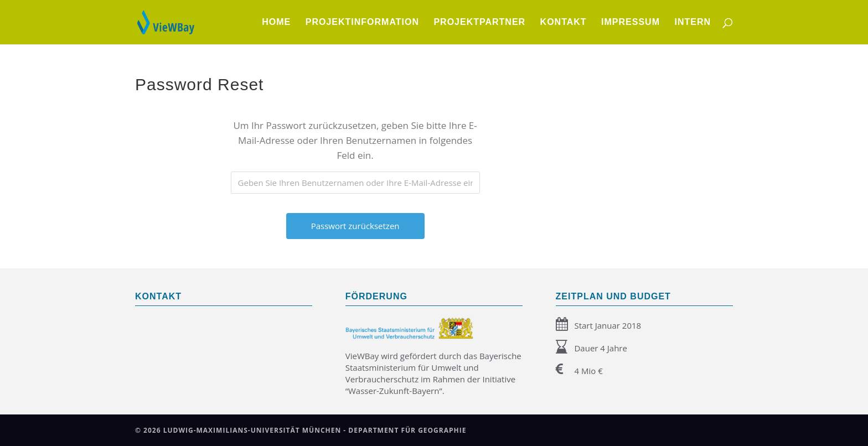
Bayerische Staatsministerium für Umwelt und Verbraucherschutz (433, 367)
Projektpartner (479, 22)
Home (276, 22)
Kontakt (564, 22)
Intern (693, 22)
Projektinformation (362, 22)
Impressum (631, 22)
